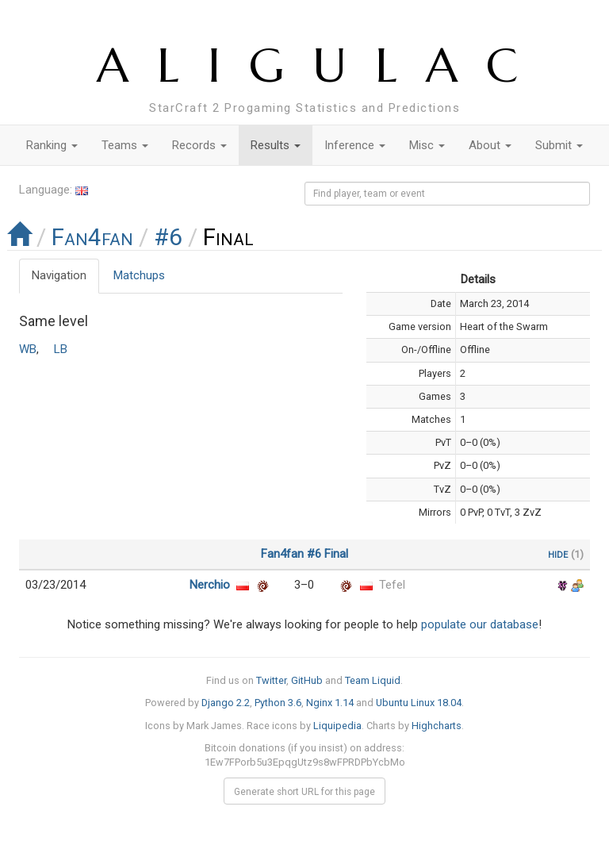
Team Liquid (373, 680)
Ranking (52, 145)
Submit (559, 145)
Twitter (271, 680)
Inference (355, 145)
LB (61, 349)
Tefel (392, 585)
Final (336, 554)
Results (276, 145)
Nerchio (210, 585)
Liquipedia (337, 726)
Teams (125, 145)
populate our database (480, 624)
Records (199, 145)
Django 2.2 (226, 703)
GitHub (307, 680)
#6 (168, 237)
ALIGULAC (322, 65)
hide (558, 554)
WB (28, 349)
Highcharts (437, 726)
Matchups (139, 275)
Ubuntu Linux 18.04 (419, 703)
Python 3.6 (278, 703)
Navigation (59, 275)
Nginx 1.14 (330, 703)
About (490, 145)
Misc (427, 145)
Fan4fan (92, 237)
